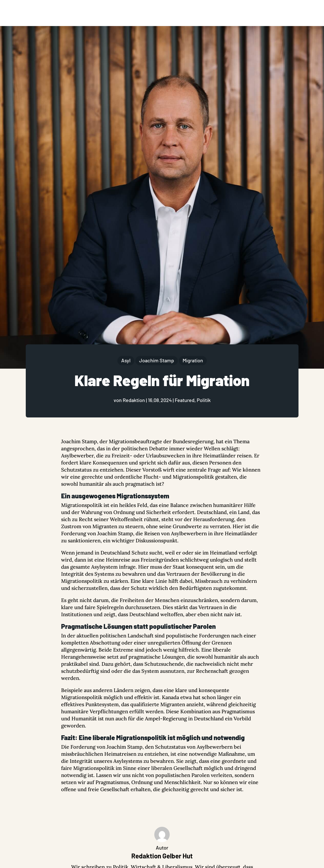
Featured (185, 400)
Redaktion (134, 400)
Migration (193, 360)
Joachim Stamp (157, 360)
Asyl (126, 360)
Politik (204, 400)
